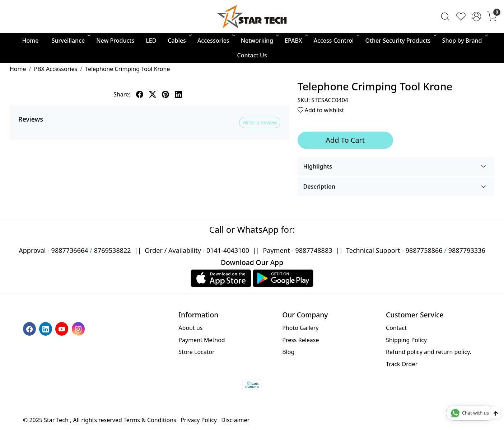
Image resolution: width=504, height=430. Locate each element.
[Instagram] (79, 329)
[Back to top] (496, 413)
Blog (288, 352)
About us (190, 328)
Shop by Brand (465, 41)
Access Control (336, 41)
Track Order (402, 364)
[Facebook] (30, 329)
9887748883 (314, 250)
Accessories (216, 41)
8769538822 (113, 250)
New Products (115, 41)
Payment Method (202, 340)
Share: (122, 94)
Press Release (300, 340)
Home (30, 41)
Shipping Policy (406, 340)
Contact (396, 328)
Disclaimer (235, 420)
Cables (179, 41)
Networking (259, 41)
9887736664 (70, 250)
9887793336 (467, 250)
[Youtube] (63, 329)
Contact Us (252, 55)
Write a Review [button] (260, 122)
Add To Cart (345, 140)
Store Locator (197, 352)
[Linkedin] (46, 329)
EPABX (296, 41)
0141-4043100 (228, 250)
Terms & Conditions (150, 420)
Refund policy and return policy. (429, 352)
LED (151, 41)
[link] (445, 16)
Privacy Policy (199, 420)
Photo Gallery (300, 328)
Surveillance (71, 41)
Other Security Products (400, 41)
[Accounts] (476, 16)
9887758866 (424, 250)
